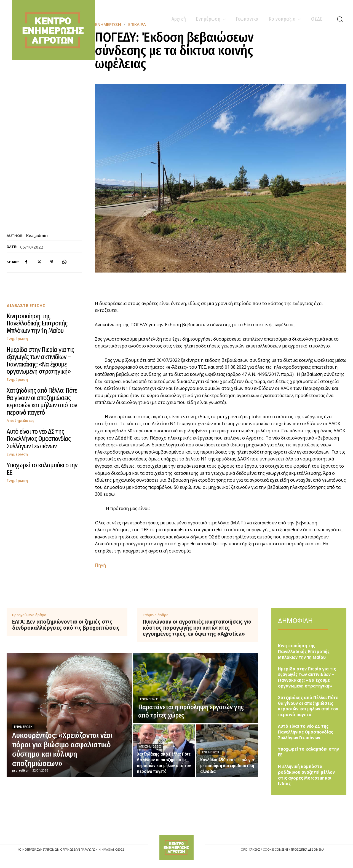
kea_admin (37, 235)
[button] (340, 19)
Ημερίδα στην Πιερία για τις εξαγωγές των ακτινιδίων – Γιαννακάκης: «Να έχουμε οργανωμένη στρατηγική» (40, 361)
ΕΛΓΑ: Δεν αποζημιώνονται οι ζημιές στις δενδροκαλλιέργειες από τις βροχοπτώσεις (66, 625)
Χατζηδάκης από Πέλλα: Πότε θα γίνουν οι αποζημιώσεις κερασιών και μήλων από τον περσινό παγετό (42, 401)
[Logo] (176, 847)
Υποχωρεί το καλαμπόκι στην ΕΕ (42, 469)
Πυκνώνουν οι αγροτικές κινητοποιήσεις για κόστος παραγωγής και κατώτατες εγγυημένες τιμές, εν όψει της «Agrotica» (197, 628)
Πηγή (100, 565)
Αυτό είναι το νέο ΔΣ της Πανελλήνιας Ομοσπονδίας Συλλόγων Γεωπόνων (39, 439)
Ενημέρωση (17, 339)
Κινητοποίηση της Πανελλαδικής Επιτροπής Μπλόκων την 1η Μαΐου (37, 323)
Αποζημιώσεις (20, 421)
